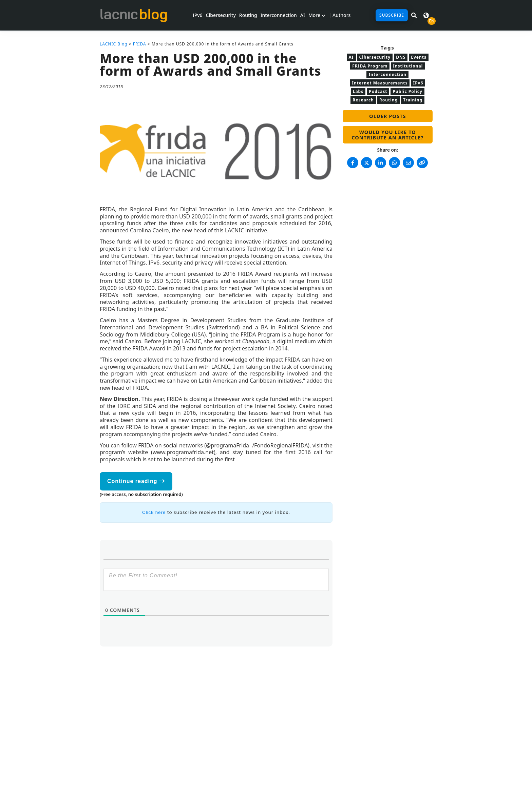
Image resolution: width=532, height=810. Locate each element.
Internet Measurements (380, 83)
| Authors (340, 15)
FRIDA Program (370, 66)
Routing (248, 15)
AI (303, 15)
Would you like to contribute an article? (387, 135)
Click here (154, 512)
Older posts (387, 116)
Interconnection (279, 15)
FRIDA (140, 44)
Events (419, 57)
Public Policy (407, 91)
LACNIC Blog (114, 44)
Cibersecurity (221, 15)
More (317, 15)
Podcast (378, 91)
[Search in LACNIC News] (414, 15)
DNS (401, 57)
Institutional (408, 66)
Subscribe (392, 15)
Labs (358, 91)
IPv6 (198, 15)
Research (363, 100)
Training (413, 100)
